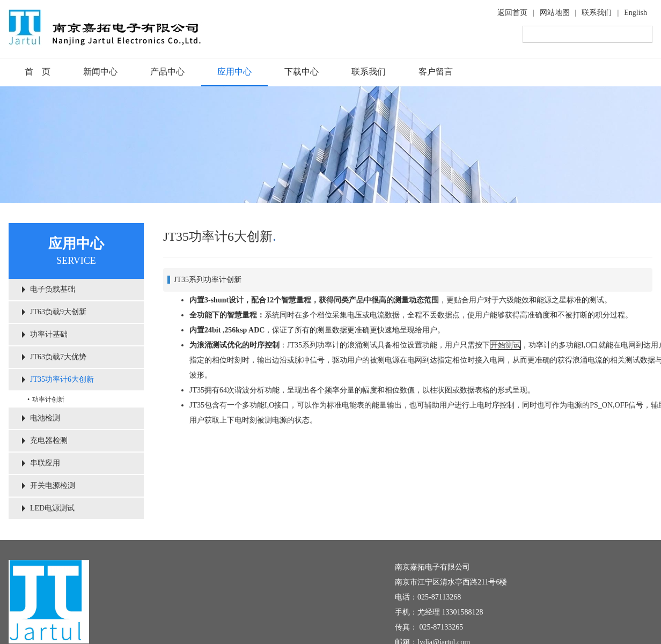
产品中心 (167, 72)
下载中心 (302, 72)
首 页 (38, 72)
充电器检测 (49, 441)
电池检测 (45, 418)
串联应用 (45, 463)
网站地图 (555, 13)
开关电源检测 (53, 486)
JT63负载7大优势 (58, 357)
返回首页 (512, 13)
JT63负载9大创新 (58, 312)
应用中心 (234, 72)
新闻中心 (100, 72)
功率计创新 (48, 399)
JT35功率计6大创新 (62, 379)
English (636, 13)
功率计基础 (49, 334)
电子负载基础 (53, 289)
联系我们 (597, 13)
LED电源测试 (52, 508)
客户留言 (436, 72)
